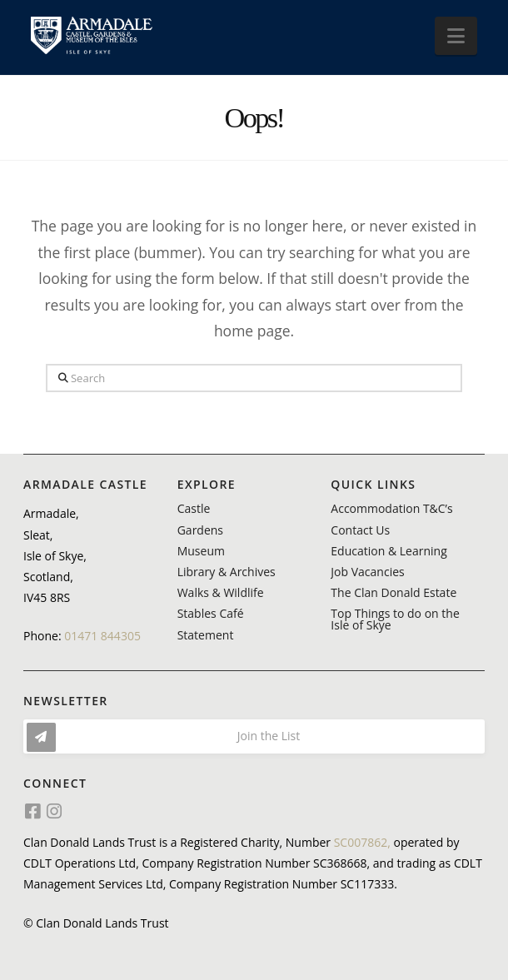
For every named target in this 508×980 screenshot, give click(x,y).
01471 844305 (102, 636)
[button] (456, 36)
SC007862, (362, 842)
